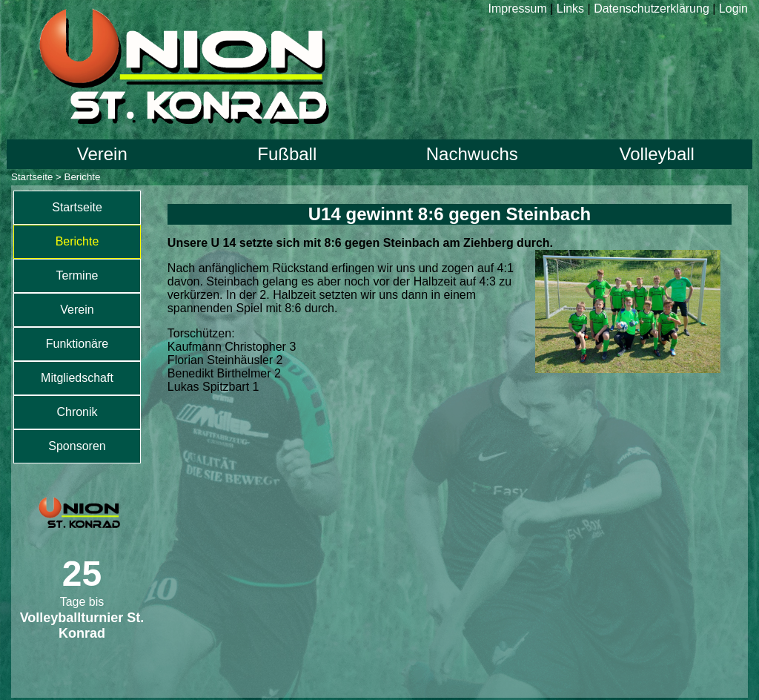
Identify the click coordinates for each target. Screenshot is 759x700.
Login (733, 9)
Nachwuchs (472, 154)
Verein (102, 154)
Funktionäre (77, 344)
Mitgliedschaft (77, 378)
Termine (77, 275)
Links (570, 9)
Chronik (77, 412)
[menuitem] (77, 208)
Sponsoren (77, 446)
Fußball (287, 154)
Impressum (518, 9)
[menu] (77, 327)
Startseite (32, 177)
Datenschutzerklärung (652, 9)
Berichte (77, 241)
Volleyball (657, 154)
